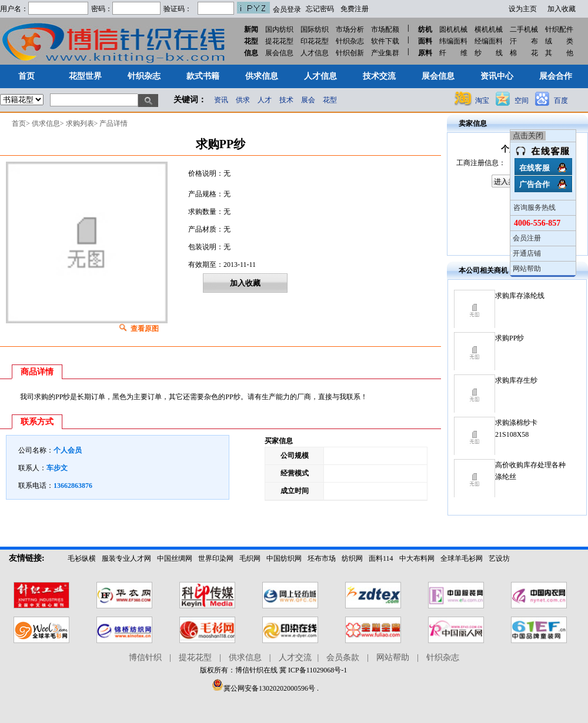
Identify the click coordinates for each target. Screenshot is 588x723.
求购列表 (80, 123)
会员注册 (527, 238)
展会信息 (279, 53)
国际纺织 (315, 29)
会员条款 (343, 657)
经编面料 (489, 41)
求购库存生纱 (516, 380)
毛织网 (250, 558)
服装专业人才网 (126, 558)
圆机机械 (453, 29)
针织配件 (559, 29)
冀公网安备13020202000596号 (263, 688)
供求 (243, 100)
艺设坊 (499, 558)
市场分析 (350, 29)
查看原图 (145, 329)
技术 (286, 100)
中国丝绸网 (175, 558)
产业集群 (385, 53)
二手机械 (524, 29)
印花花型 (315, 41)
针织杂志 (350, 41)
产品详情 (113, 123)
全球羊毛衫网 (462, 558)
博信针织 (145, 657)
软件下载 (385, 41)
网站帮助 (527, 269)
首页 (19, 123)
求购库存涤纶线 (520, 296)
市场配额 (385, 29)
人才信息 (315, 53)
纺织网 (352, 558)
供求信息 (46, 123)
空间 (522, 101)
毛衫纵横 (82, 558)
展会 (308, 100)
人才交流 (295, 657)
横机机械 (489, 29)
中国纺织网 (284, 558)
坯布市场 (322, 558)
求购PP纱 (510, 338)
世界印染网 (216, 558)
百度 (561, 101)
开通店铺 (527, 253)
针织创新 (350, 53)
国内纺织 (279, 29)
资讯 (221, 100)
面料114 (381, 558)
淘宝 (482, 101)
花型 (330, 100)
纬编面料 (453, 41)
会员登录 (287, 9)
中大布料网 (417, 558)
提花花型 (279, 41)
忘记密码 (320, 9)
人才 (265, 100)
